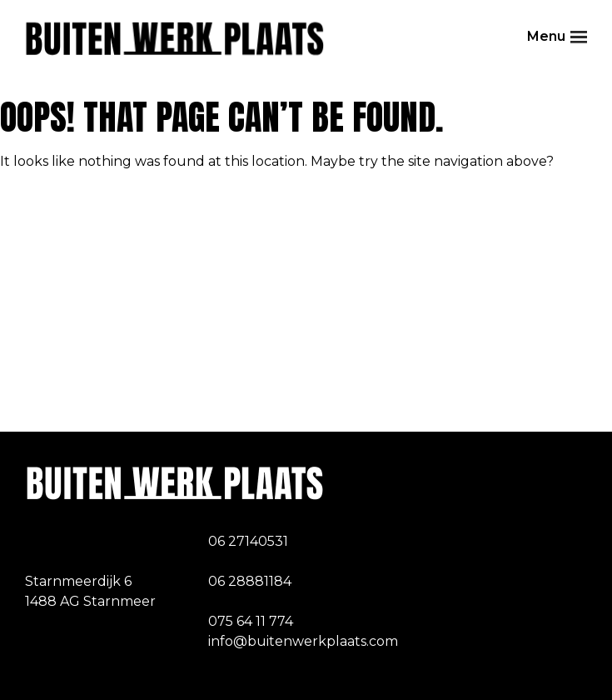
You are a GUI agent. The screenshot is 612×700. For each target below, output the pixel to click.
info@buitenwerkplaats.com (303, 641)
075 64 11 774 (251, 621)
